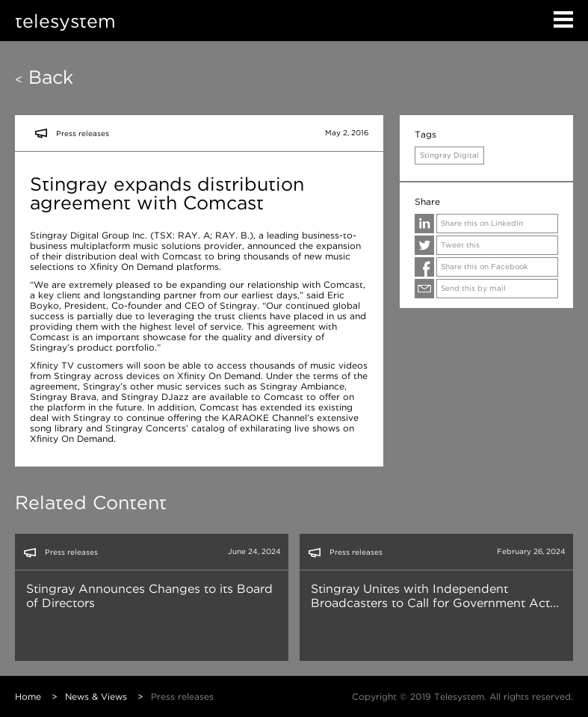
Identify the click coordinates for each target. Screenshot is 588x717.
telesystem (65, 21)
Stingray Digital (449, 155)
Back (44, 77)
